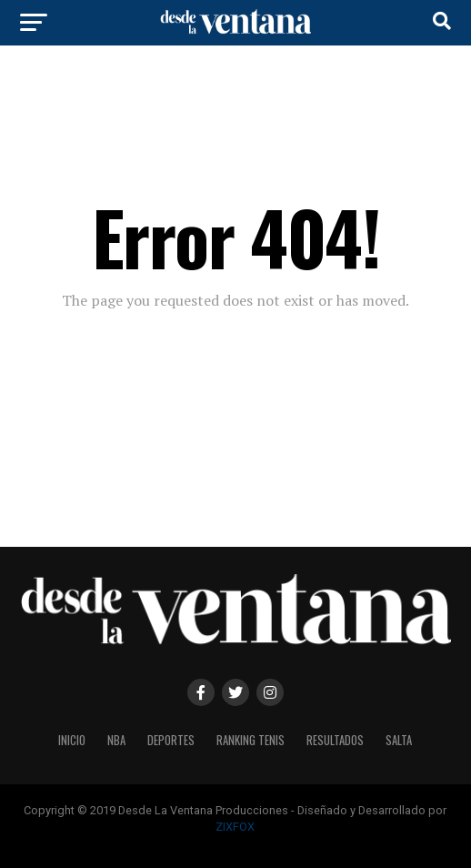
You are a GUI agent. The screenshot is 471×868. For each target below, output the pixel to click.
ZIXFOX (235, 827)
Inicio (72, 740)
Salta (399, 740)
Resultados (335, 740)
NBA (116, 740)
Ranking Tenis (251, 740)
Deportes (171, 740)
